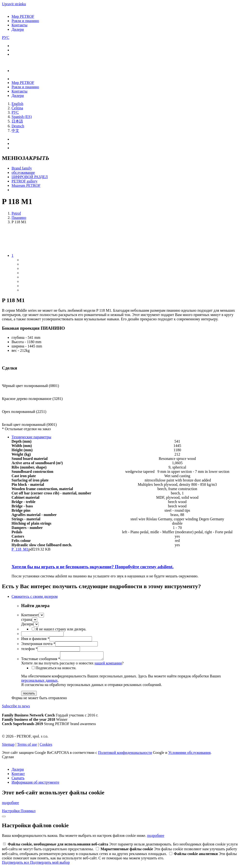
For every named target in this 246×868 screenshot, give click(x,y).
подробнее (10, 804)
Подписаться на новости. (56, 669)
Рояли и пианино (25, 21)
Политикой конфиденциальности (125, 754)
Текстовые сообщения (41, 660)
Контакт (18, 775)
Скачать (18, 779)
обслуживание (23, 173)
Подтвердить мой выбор (50, 864)
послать (29, 695)
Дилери (18, 29)
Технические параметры (31, 437)
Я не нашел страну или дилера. (61, 629)
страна (27, 619)
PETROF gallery (25, 181)
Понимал (28, 812)
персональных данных (39, 682)
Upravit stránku (14, 4)
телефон (29, 649)
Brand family (22, 168)
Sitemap (8, 746)
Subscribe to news (16, 707)
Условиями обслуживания (189, 754)
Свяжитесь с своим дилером (35, 596)
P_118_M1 (20, 549)
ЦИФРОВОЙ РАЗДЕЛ (30, 177)
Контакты (19, 25)
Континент (30, 615)
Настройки (11, 812)
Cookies (46, 746)
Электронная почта (38, 644)
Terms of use (27, 746)
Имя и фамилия (35, 639)
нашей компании (108, 665)
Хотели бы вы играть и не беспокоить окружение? (92, 567)
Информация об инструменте (35, 784)
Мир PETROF (23, 16)
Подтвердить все (16, 864)
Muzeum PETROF (26, 185)
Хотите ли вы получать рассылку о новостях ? (72, 665)
